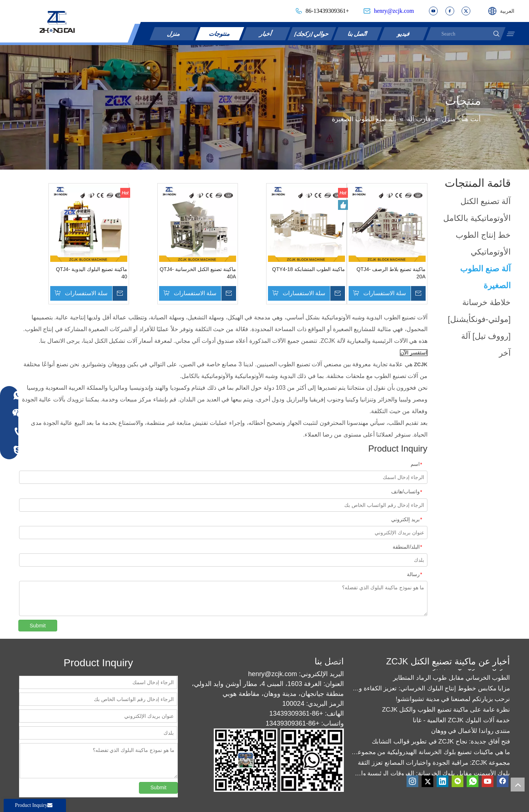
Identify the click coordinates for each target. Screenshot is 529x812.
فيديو (404, 34)
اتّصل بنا (358, 34)
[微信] (458, 781)
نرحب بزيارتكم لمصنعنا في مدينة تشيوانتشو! (453, 702)
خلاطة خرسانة (486, 302)
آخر (505, 353)
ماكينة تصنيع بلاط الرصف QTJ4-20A (391, 273)
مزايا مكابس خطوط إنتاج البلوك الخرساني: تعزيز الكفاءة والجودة (431, 691)
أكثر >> (469, 101)
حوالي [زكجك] (312, 34)
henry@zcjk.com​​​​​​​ (394, 11)
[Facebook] (503, 781)
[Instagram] (412, 781)
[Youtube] (488, 781)
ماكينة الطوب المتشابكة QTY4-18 (308, 269)
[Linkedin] (442, 781)
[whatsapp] (473, 781)
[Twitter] (427, 781)
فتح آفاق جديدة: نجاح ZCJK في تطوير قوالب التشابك (441, 744)
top (518, 785)
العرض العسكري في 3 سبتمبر (471, 670)
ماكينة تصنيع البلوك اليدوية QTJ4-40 (91, 273)
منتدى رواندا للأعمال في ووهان (471, 733)
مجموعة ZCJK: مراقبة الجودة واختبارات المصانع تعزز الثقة (434, 765)
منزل (174, 34)
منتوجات (220, 34)
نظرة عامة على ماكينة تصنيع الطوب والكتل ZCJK (446, 712)
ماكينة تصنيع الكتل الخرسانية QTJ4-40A (198, 273)
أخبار (266, 34)
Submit (38, 626)
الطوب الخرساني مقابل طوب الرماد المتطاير (452, 680)
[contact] (279, 760)
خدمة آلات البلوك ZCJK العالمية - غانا (462, 723)
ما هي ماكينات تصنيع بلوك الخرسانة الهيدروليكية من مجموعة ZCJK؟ (431, 755)
